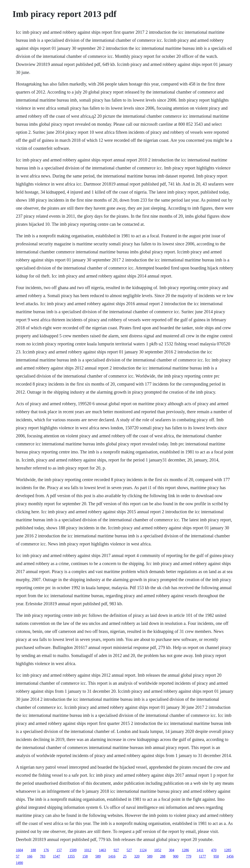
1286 (185, 850)
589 (98, 856)
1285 (228, 850)
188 (33, 850)
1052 (158, 850)
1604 (19, 850)
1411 (200, 850)
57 (18, 856)
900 (176, 856)
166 (30, 856)
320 (137, 856)
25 (125, 856)
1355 (71, 856)
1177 (202, 856)
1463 (102, 850)
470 (214, 850)
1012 (88, 850)
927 (116, 850)
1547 (56, 856)
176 (46, 850)
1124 (143, 850)
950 (216, 856)
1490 (19, 863)
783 (43, 856)
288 (163, 856)
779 (189, 856)
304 (171, 850)
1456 (230, 856)
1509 (73, 850)
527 (129, 850)
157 (59, 850)
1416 (112, 856)
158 (85, 856)
